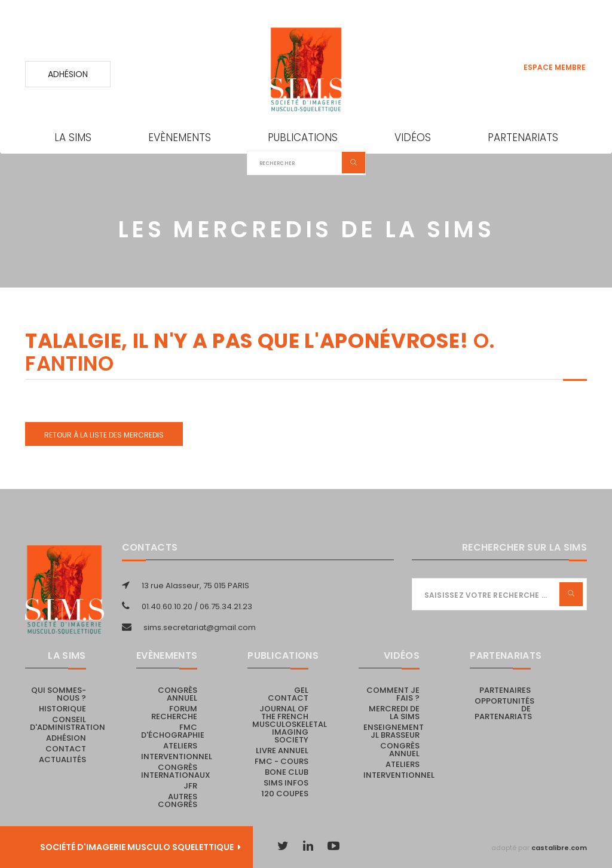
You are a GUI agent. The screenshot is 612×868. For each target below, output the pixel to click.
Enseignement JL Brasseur (394, 731)
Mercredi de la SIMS (394, 713)
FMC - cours (281, 761)
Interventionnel (177, 757)
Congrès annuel (178, 694)
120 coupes (285, 794)
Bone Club (287, 772)
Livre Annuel (282, 751)
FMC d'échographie (173, 731)
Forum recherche (174, 713)
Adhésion (68, 74)
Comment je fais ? (393, 694)
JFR (190, 786)
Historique (62, 709)
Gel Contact (288, 694)
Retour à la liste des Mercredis (104, 435)
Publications (303, 137)
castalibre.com (559, 848)
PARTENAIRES (505, 690)
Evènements (180, 137)
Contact (66, 749)
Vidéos (413, 137)
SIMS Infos (286, 783)
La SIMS (73, 137)
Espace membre (555, 67)
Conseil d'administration (68, 723)
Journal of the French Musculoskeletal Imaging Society (290, 724)
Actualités (62, 759)
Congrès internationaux (176, 771)
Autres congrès (178, 800)
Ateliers (180, 746)
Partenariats (523, 137)
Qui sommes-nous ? (59, 694)
